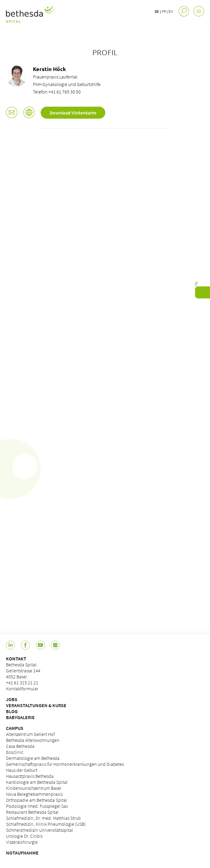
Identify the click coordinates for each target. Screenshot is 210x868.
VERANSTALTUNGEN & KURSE (36, 705)
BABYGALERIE (20, 717)
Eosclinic (15, 752)
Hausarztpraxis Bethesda (30, 776)
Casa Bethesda (20, 746)
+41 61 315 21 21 (22, 683)
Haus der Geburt (22, 770)
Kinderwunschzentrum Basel (34, 788)
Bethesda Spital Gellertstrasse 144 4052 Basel (23, 671)
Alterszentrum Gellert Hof (30, 734)
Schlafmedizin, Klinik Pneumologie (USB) (46, 824)
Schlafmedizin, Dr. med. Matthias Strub (43, 818)
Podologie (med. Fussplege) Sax (37, 806)
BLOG (12, 711)
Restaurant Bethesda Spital (32, 812)
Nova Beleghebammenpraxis (34, 794)
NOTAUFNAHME (22, 853)
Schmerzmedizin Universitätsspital (39, 830)
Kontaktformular (22, 689)
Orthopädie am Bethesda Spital (36, 800)
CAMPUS (15, 728)
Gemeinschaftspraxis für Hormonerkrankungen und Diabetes (65, 764)
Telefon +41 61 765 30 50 (57, 92)
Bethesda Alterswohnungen (33, 740)
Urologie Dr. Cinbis (24, 836)
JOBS (12, 699)
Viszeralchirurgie (22, 842)
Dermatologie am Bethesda (33, 758)
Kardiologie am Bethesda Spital (37, 782)
